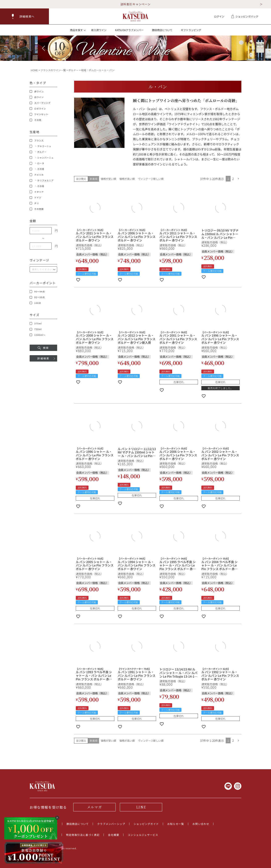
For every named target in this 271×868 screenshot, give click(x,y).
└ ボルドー (38, 152)
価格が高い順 (127, 179)
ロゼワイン (38, 109)
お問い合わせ (201, 824)
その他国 (37, 209)
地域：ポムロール (91, 70)
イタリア (37, 192)
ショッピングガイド (146, 824)
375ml (36, 323)
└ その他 (37, 169)
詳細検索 (43, 358)
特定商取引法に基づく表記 (83, 835)
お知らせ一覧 (176, 824)
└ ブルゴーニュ (40, 146)
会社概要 (114, 835)
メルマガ (94, 807)
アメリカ (37, 175)
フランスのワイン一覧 (53, 70)
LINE (141, 807)
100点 (35, 303)
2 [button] (233, 179)
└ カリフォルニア (42, 180)
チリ (34, 203)
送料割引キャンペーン (135, 4)
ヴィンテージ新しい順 (151, 179)
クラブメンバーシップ (111, 824)
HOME (34, 70)
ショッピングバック (245, 16)
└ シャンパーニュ (42, 158)
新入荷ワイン (99, 30)
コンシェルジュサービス (143, 835)
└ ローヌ (37, 163)
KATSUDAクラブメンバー (129, 30)
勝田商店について (162, 30)
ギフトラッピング (191, 30)
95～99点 (37, 297)
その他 (35, 120)
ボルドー (73, 70)
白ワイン (37, 97)
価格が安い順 (108, 179)
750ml (36, 329)
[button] (25, 16)
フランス (37, 141)
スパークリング (40, 103)
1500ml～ (38, 335)
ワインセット (39, 114)
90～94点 (37, 292)
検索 (43, 348)
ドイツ (35, 198)
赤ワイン (37, 91)
